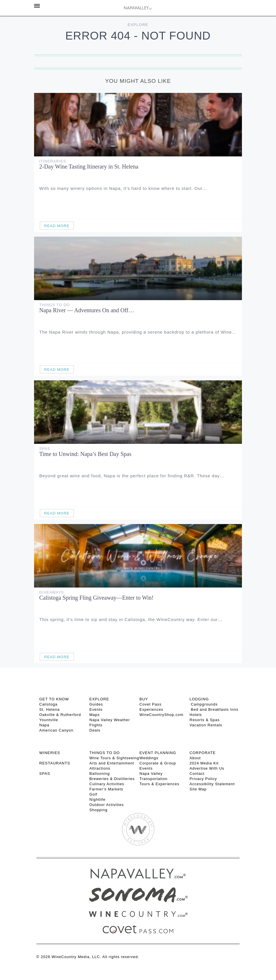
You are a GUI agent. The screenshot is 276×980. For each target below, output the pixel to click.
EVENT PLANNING (158, 753)
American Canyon (56, 730)
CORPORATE (203, 753)
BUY (144, 699)
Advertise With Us (207, 768)
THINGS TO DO (105, 753)
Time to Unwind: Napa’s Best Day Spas (85, 454)
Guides (96, 704)
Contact (197, 774)
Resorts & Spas (205, 720)
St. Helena (50, 709)
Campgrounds (204, 704)
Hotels (196, 715)
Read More (57, 226)
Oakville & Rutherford (60, 715)
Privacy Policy (203, 779)
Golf (94, 794)
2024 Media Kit (204, 763)
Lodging (199, 699)
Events (96, 709)
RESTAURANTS (55, 763)
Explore (138, 25)
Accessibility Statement (212, 784)
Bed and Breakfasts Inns (214, 709)
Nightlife (98, 799)
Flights (96, 725)
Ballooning (100, 774)
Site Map (198, 789)
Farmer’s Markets (106, 789)
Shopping (99, 810)
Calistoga (48, 704)
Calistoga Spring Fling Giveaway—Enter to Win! (96, 598)
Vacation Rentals (206, 725)
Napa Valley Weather (110, 720)
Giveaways (52, 592)
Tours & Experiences (159, 784)
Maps (95, 715)
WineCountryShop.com (162, 715)
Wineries (50, 753)
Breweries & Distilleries (112, 779)
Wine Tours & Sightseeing (114, 758)
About (195, 758)
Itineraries (53, 161)
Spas (45, 449)
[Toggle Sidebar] (37, 6)
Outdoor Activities (107, 805)
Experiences (151, 709)
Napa (44, 725)
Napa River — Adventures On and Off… (87, 310)
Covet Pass (150, 704)
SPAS (45, 774)
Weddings (149, 758)
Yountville (49, 720)
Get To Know (54, 699)
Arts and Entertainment (112, 763)
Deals (95, 730)
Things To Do (54, 305)
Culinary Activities (107, 784)
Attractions (100, 768)
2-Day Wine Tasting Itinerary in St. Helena (89, 167)
